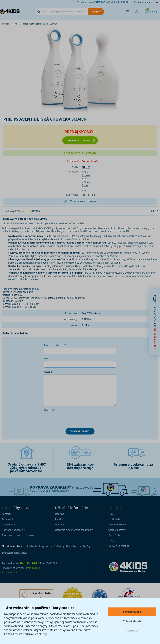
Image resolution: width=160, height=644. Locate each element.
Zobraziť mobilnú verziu (14, 553)
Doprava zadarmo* (50, 487)
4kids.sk (5, 24)
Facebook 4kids (10, 573)
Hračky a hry (115, 519)
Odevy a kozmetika (119, 546)
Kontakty (6, 514)
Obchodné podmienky (13, 530)
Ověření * (49, 410)
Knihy (111, 541)
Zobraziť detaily (132, 621)
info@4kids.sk (32, 568)
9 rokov (86, 175)
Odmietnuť (132, 630)
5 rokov (86, 182)
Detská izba (115, 535)
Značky (59, 519)
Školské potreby (117, 530)
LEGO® (112, 514)
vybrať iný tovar (81, 140)
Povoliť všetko (132, 612)
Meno (47, 358)
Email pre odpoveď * (55, 345)
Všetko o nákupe (143, 2)
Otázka (36, 211)
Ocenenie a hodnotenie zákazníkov (74, 530)
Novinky (59, 524)
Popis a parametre (15, 211)
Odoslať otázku (80, 431)
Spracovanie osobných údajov (18, 535)
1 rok (16, 24)
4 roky (85, 172)
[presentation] (69, 419)
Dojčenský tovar (117, 524)
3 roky (85, 185)
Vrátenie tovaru (10, 524)
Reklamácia (8, 519)
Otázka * (49, 372)
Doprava (60, 514)
